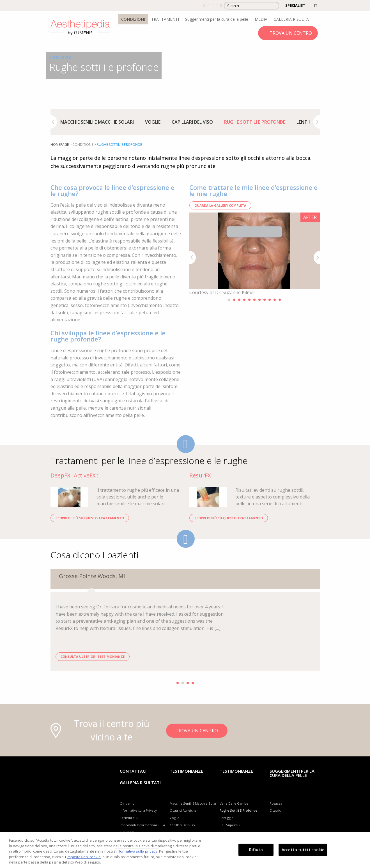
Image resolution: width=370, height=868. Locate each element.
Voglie (153, 122)
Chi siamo (127, 803)
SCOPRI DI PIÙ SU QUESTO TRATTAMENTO (90, 518)
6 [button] (254, 300)
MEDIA (261, 19)
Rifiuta (256, 850)
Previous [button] (54, 122)
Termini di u (129, 818)
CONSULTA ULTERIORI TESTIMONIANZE (93, 656)
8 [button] (265, 300)
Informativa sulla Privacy (138, 810)
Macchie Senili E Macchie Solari (97, 122)
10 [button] (275, 300)
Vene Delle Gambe (234, 803)
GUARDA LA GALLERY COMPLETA (220, 205)
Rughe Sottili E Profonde (255, 122)
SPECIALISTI (296, 5)
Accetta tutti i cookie (303, 850)
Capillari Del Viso (192, 122)
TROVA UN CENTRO (291, 33)
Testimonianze (186, 771)
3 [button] (239, 300)
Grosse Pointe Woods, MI (92, 576)
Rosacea (276, 803)
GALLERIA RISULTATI (293, 19)
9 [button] (270, 300)
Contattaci (133, 771)
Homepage (60, 145)
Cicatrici (276, 810)
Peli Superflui (230, 825)
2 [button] (234, 300)
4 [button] (244, 300)
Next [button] (317, 122)
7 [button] (259, 300)
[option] (97, 122)
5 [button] (249, 300)
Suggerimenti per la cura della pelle (217, 19)
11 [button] (280, 300)
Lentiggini (309, 122)
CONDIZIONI (133, 19)
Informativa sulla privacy (136, 851)
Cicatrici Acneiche (183, 810)
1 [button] (229, 300)
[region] (185, 850)
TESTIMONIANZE (236, 771)
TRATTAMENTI (165, 19)
